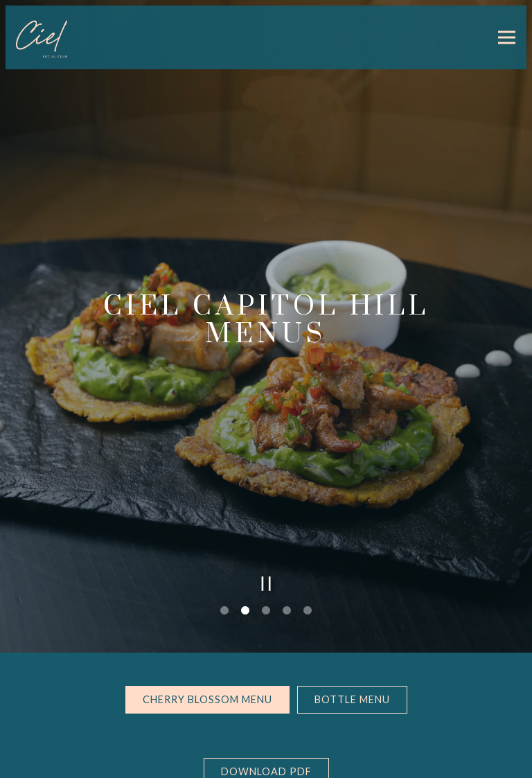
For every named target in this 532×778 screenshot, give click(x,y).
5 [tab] (308, 585)
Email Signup (266, 760)
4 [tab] (287, 585)
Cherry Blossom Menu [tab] (207, 674)
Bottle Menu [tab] (352, 674)
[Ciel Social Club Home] (64, 37)
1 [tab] (224, 585)
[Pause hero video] (266, 558)
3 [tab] (266, 585)
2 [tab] (245, 585)
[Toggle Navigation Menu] (507, 38)
